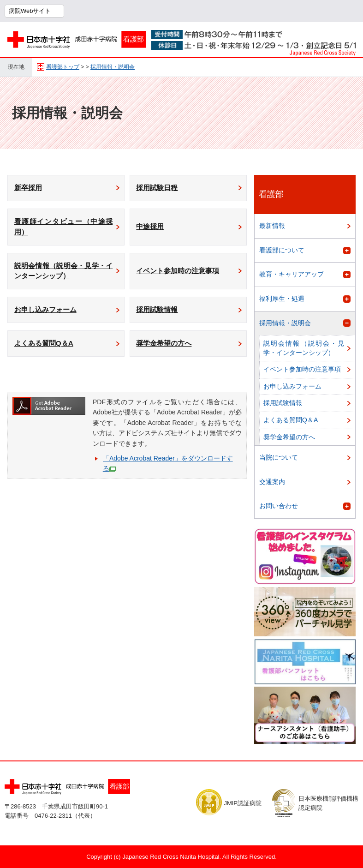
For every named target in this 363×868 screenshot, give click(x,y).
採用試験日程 (160, 189)
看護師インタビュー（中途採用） (63, 230)
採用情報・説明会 (113, 67)
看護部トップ (63, 67)
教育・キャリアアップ (292, 274)
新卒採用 (30, 189)
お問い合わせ (279, 506)
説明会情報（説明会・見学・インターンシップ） (63, 276)
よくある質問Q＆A (47, 352)
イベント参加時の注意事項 (182, 276)
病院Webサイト (30, 11)
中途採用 (152, 229)
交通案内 (272, 482)
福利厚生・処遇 (282, 299)
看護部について (282, 250)
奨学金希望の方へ (167, 352)
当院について (279, 457)
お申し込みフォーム (48, 317)
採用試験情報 (160, 317)
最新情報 (272, 226)
